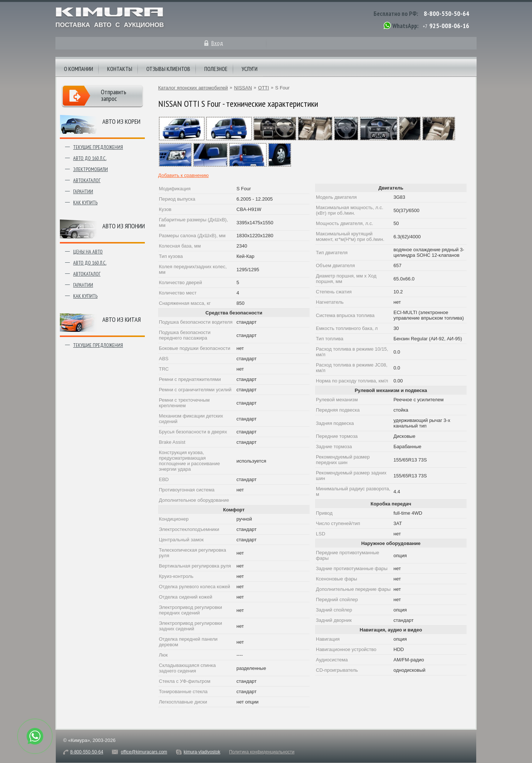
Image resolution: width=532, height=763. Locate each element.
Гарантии (83, 191)
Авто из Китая (122, 319)
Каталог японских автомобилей (193, 88)
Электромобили (91, 169)
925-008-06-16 (449, 26)
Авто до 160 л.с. (90, 158)
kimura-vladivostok (202, 752)
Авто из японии (124, 226)
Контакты (120, 69)
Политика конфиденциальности (262, 752)
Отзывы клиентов (168, 69)
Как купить (85, 202)
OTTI (264, 88)
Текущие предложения (98, 147)
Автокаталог (87, 180)
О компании (79, 69)
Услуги (250, 69)
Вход (217, 43)
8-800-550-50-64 (446, 13)
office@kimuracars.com (144, 752)
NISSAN (243, 88)
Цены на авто (88, 252)
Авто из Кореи (121, 121)
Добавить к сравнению (183, 175)
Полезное (216, 69)
